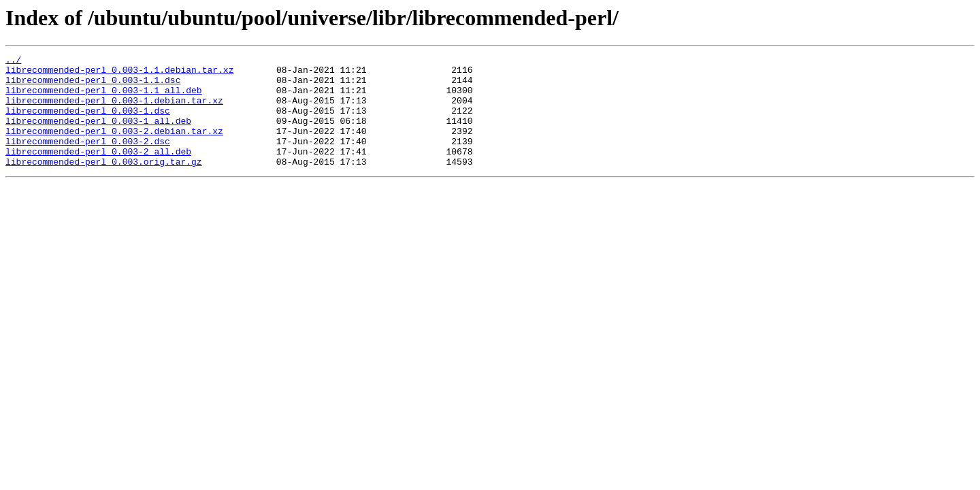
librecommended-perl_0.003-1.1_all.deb (104, 98)
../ (13, 61)
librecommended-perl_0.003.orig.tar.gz (104, 184)
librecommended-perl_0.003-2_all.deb (98, 171)
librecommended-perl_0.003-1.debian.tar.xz (114, 110)
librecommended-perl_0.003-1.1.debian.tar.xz (119, 73)
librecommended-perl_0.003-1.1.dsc (93, 86)
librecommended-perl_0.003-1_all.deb (98, 135)
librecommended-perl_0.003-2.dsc (88, 159)
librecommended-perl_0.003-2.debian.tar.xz (114, 147)
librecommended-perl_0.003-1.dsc (88, 122)
